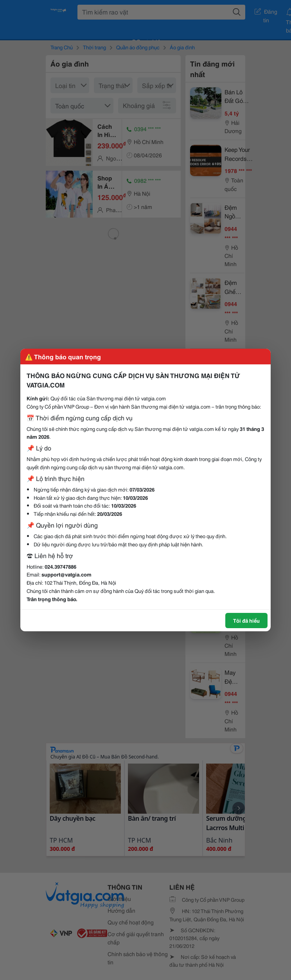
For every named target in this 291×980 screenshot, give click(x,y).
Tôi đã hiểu (246, 620)
